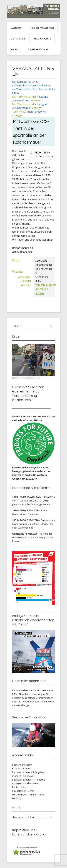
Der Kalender (18, 39)
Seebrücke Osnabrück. (29, 717)
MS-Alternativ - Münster (25, 795)
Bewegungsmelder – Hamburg (28, 780)
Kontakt (15, 49)
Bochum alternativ (22, 765)
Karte (40, 293)
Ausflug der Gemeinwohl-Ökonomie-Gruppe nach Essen (33, 537)
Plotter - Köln (19, 787)
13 (39, 378)
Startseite (16, 28)
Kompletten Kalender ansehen (24, 281)
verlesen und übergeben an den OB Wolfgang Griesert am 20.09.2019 (32, 475)
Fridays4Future (42, 39)
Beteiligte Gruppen (38, 49)
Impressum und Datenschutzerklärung (29, 832)
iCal (16, 260)
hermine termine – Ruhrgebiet (28, 772)
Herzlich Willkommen (42, 28)
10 (32, 378)
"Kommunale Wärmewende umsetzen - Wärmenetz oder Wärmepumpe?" (33, 524)
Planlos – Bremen (22, 768)
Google (18, 272)
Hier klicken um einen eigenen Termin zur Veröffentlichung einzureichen (28, 393)
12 (37, 378)
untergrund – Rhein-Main (26, 783)
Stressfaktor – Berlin (23, 791)
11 (34, 378)
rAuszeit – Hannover (23, 776)
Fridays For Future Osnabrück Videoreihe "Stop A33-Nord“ (33, 620)
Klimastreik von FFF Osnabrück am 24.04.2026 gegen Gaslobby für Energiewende (33, 501)
